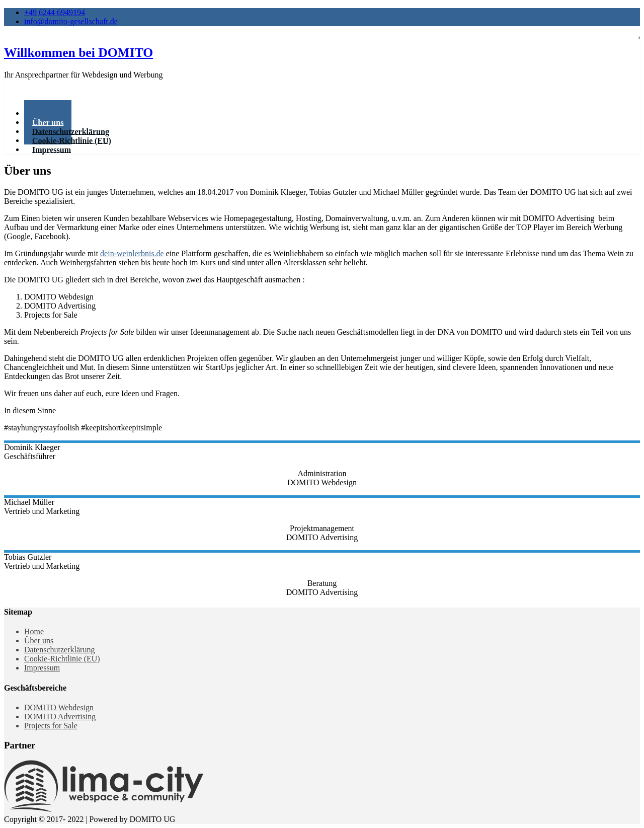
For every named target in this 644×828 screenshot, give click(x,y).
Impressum (52, 149)
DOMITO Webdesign (59, 707)
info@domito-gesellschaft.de (71, 21)
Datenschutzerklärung (59, 650)
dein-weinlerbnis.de (132, 253)
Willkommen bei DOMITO (78, 53)
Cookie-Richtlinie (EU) (62, 659)
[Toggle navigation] (639, 38)
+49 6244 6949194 (55, 12)
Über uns (39, 641)
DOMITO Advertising (60, 717)
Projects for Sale (51, 726)
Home (34, 631)
